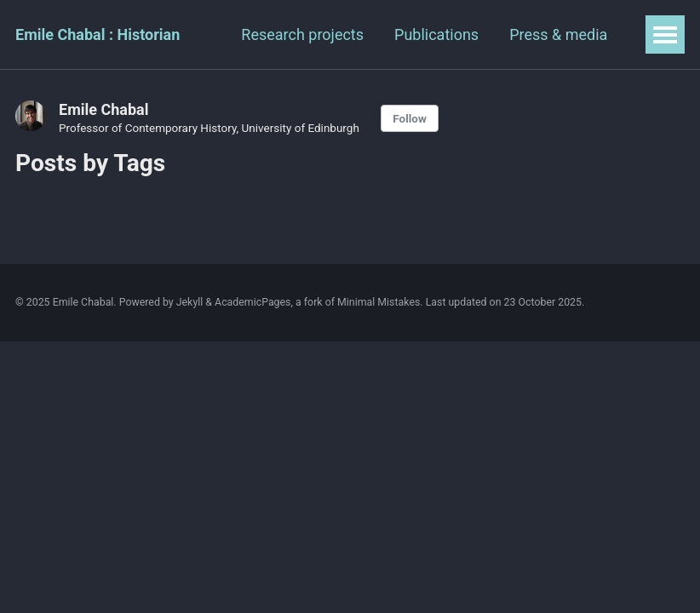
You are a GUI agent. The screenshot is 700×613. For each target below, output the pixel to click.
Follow (410, 118)
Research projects (302, 34)
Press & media (558, 34)
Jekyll (190, 302)
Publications (436, 34)
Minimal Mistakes (379, 302)
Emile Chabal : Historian (98, 34)
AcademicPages (252, 302)
